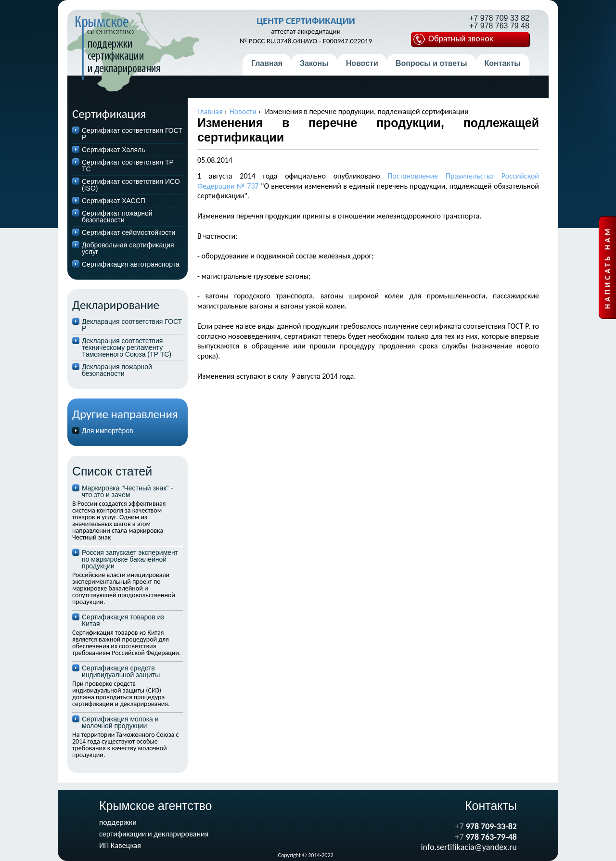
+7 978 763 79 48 (499, 26)
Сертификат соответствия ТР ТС (128, 166)
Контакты (503, 63)
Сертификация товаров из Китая (123, 620)
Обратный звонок (453, 39)
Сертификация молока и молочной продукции (120, 722)
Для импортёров (108, 431)
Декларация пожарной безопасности (117, 370)
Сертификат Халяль (114, 150)
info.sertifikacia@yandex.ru (469, 847)
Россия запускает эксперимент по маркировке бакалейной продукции (130, 559)
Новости (362, 63)
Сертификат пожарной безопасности (117, 217)
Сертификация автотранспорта (131, 264)
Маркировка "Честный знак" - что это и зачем (127, 491)
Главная (267, 63)
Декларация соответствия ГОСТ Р (132, 325)
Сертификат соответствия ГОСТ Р (132, 134)
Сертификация (109, 114)
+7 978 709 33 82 (499, 18)
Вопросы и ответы (431, 63)
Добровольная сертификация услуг (128, 248)
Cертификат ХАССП (114, 201)
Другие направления (125, 414)
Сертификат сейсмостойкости (128, 232)
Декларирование (116, 305)
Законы (314, 63)
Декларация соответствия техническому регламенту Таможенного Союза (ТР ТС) (127, 347)
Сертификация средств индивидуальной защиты (121, 671)
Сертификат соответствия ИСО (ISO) (131, 185)
